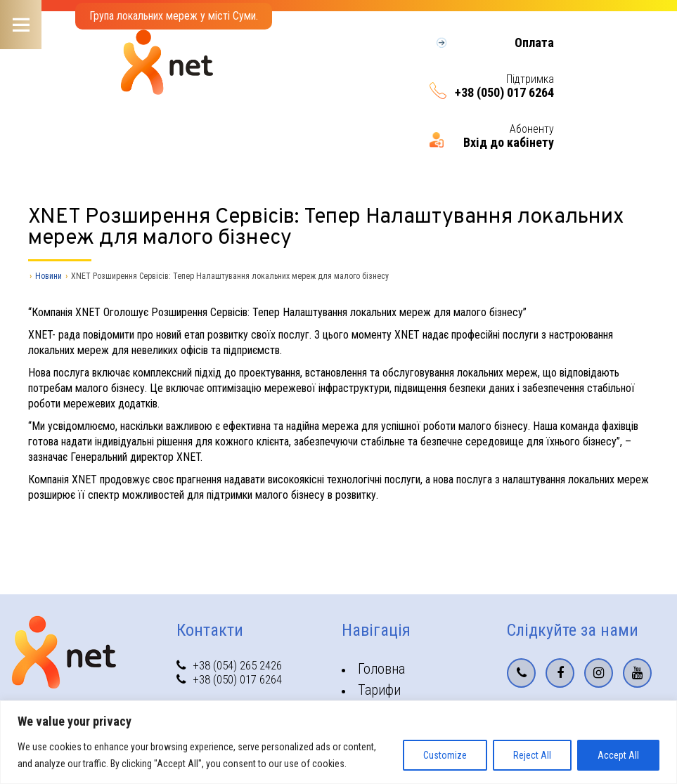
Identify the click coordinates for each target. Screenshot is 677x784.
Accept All (618, 755)
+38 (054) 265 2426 (229, 665)
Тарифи (379, 690)
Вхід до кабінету (509, 143)
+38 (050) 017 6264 (504, 93)
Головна (381, 669)
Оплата (534, 43)
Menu (21, 25)
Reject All (532, 755)
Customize (445, 755)
